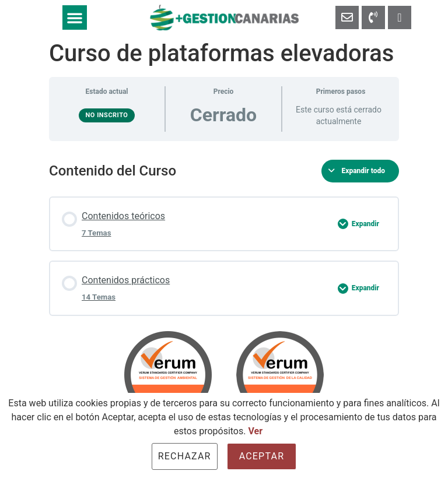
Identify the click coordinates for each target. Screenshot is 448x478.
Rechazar (185, 456)
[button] (75, 17)
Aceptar (262, 456)
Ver (255, 431)
